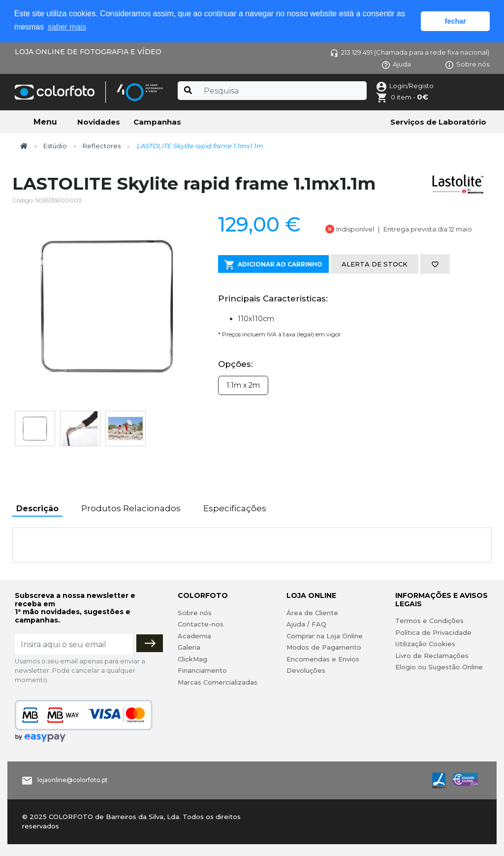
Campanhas (157, 122)
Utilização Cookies (425, 644)
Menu (45, 122)
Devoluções (306, 670)
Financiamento (202, 670)
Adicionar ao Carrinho (273, 265)
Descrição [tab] (37, 509)
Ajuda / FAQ (306, 624)
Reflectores (102, 146)
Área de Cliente (312, 613)
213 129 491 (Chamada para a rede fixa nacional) (410, 52)
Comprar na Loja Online (325, 636)
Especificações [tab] (235, 508)
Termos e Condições (429, 621)
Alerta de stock (375, 264)
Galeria (189, 647)
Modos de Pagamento (324, 647)
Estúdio (55, 146)
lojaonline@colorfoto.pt (73, 780)
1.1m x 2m (243, 385)
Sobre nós (467, 64)
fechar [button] (456, 21)
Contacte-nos (201, 624)
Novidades (99, 122)
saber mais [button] (67, 27)
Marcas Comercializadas (218, 682)
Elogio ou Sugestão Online (439, 667)
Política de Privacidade (433, 632)
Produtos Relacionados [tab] (131, 508)
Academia (194, 636)
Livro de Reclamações (432, 656)
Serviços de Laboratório (438, 122)
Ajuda (396, 64)
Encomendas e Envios (323, 659)
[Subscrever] (150, 643)
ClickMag (192, 659)
